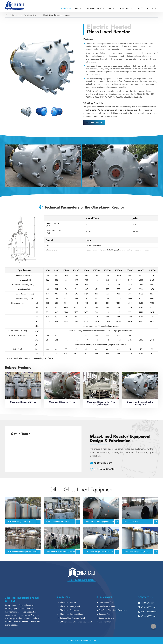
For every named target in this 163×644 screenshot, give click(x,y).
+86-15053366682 (105, 469)
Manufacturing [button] (95, 8)
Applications (126, 8)
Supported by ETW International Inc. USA (82, 640)
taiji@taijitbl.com (103, 463)
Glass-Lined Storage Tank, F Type (19, 521)
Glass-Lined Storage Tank (70, 606)
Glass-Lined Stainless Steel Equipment (60, 552)
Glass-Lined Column (132, 521)
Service (112, 8)
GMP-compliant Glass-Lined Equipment (76, 622)
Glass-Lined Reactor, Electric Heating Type (140, 403)
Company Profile (106, 602)
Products (16, 15)
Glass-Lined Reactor (31, 15)
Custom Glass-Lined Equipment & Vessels (101, 521)
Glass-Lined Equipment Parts (71, 614)
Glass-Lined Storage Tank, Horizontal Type (101, 552)
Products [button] (65, 8)
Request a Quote (94, 123)
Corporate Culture (106, 618)
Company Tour (105, 614)
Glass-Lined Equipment (69, 610)
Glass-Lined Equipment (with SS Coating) (23, 552)
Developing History (107, 606)
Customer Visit (105, 622)
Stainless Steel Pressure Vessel (58, 521)
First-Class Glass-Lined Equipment (113, 610)
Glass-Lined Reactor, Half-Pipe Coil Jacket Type (101, 403)
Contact (152, 8)
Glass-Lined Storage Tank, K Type (137, 552)
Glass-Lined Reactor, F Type (62, 402)
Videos (140, 8)
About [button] (78, 8)
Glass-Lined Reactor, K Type (23, 402)
